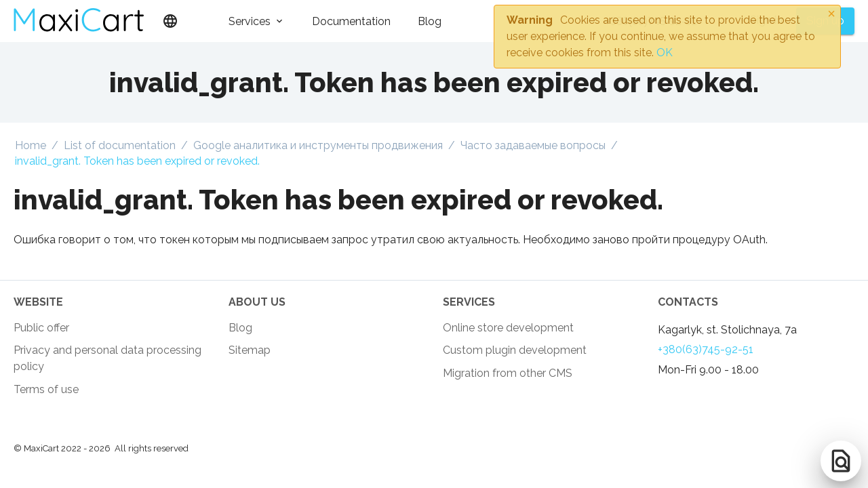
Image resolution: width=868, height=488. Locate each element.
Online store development (508, 328)
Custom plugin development (515, 350)
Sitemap (250, 350)
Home (31, 145)
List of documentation (120, 145)
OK (665, 53)
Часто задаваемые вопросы (533, 145)
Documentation (351, 21)
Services (250, 21)
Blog (430, 21)
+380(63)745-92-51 (706, 349)
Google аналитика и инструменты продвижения (318, 145)
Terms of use (46, 389)
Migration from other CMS (508, 373)
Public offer (41, 328)
